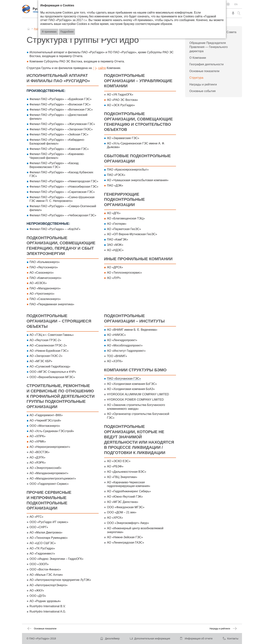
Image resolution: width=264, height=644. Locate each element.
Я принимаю (49, 32)
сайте (102, 68)
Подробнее (67, 32)
